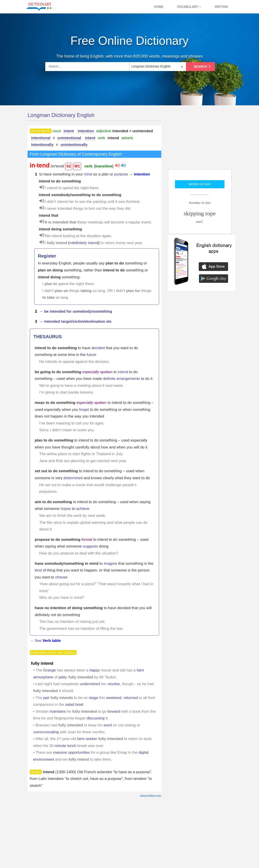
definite (109, 379)
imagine (110, 564)
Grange (49, 670)
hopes (66, 509)
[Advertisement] (202, 140)
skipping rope (200, 213)
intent (69, 131)
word (108, 725)
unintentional (69, 138)
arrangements (128, 379)
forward (114, 711)
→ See (45, 641)
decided (98, 348)
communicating (46, 732)
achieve (83, 509)
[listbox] (157, 67)
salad (70, 705)
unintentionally (74, 145)
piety (62, 677)
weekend (114, 698)
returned (131, 698)
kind (38, 570)
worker (92, 739)
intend (123, 372)
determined (73, 478)
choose (62, 577)
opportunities (79, 752)
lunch (72, 746)
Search (203, 67)
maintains (58, 711)
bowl (79, 705)
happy (95, 670)
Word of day (200, 184)
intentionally (42, 145)
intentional (41, 138)
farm (81, 739)
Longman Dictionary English (61, 115)
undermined (90, 684)
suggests (91, 546)
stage (94, 698)
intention (86, 131)
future (92, 355)
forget (84, 410)
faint (140, 670)
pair (46, 698)
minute (60, 746)
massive (60, 752)
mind (88, 174)
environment (44, 759)
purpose (121, 174)
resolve (114, 684)
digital (144, 752)
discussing (96, 718)
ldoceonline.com (151, 796)
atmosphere (43, 677)
